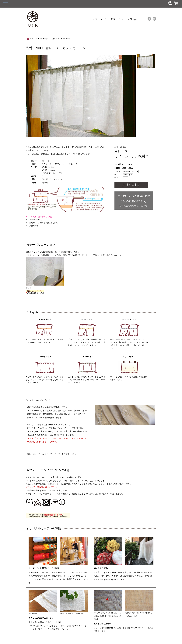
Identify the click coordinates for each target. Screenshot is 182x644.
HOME (32, 39)
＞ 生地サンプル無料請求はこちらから (42, 223)
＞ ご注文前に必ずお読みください (40, 217)
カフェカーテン (44, 39)
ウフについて (100, 19)
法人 (121, 19)
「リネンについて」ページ (48, 454)
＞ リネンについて (34, 220)
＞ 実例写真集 (32, 226)
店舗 (113, 19)
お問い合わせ (134, 19)
